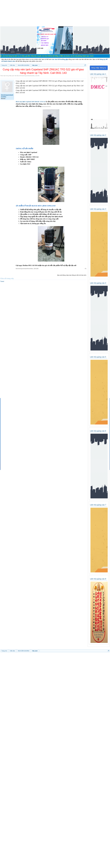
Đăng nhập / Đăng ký (99, 68)
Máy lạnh (12, 76)
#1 (86, 269)
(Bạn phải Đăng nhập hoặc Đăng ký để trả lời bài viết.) (72, 275)
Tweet (2, 281)
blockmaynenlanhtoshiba (28, 76)
